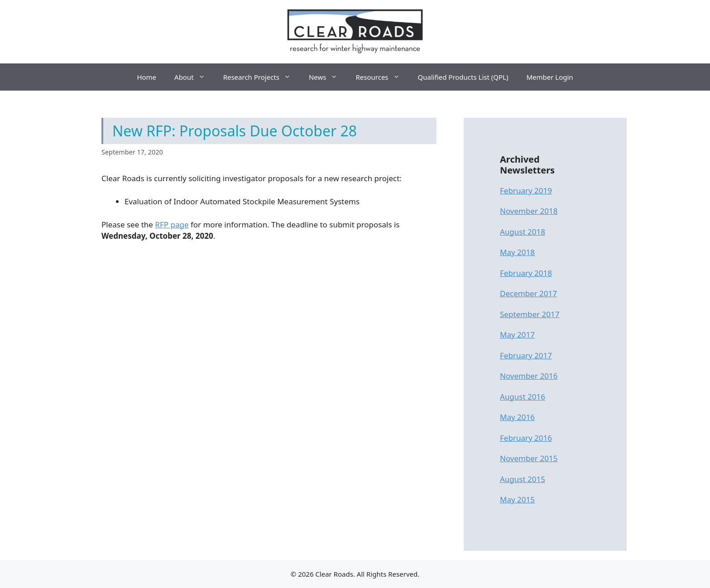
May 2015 (517, 499)
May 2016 (517, 417)
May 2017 (517, 335)
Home (146, 77)
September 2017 (530, 314)
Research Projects (261, 77)
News (328, 77)
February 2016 (526, 438)
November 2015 (529, 458)
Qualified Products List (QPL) (463, 77)
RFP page (172, 224)
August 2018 (523, 232)
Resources (382, 77)
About (194, 77)
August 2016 (523, 397)
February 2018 (526, 273)
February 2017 (526, 355)
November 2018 (529, 211)
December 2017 (528, 293)
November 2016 (529, 376)
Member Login (549, 77)
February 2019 (526, 190)
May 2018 (517, 252)
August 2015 (523, 479)
